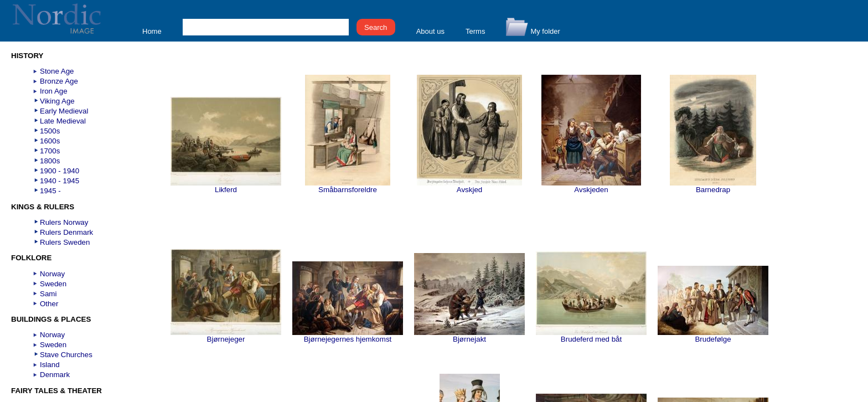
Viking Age (57, 101)
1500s (50, 131)
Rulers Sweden (65, 242)
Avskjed (469, 186)
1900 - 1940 (60, 171)
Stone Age (57, 71)
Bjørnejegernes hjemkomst (348, 336)
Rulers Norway (64, 222)
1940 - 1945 (60, 181)
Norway (52, 274)
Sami (48, 294)
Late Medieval (63, 121)
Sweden (53, 284)
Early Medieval (64, 111)
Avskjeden (591, 186)
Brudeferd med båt (591, 336)
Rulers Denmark (66, 232)
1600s (50, 141)
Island (50, 365)
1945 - (50, 191)
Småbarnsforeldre (348, 186)
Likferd (226, 186)
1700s (50, 151)
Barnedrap (713, 186)
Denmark (55, 375)
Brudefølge (713, 336)
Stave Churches (66, 355)
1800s (50, 161)
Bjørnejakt (469, 336)
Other (49, 304)
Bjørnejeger (226, 336)
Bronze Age (59, 81)
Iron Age (54, 91)
